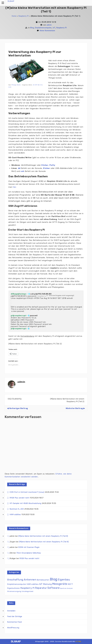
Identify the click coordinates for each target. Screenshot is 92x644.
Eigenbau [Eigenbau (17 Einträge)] (64, 580)
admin (49, 25)
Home (14, 16)
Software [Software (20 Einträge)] (53, 588)
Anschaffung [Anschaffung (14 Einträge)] (15, 580)
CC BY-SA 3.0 (38, 85)
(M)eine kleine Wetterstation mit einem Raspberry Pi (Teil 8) (43, 536)
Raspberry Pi (24, 16)
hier (14, 187)
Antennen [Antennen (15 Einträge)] (30, 580)
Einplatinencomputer (43, 28)
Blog (32, 28)
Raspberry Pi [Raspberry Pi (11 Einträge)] (27, 588)
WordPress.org (13, 628)
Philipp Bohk (16, 85)
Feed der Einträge (15, 616)
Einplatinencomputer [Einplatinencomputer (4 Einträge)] (17, 584)
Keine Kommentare (47, 31)
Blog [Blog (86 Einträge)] (54, 579)
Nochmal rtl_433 (17, 509)
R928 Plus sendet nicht (20, 498)
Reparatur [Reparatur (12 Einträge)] (41, 588)
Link (10, 87)
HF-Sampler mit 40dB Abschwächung (25, 503)
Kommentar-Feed (14, 622)
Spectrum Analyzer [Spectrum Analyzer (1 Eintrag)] (67, 588)
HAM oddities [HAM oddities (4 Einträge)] (33, 584)
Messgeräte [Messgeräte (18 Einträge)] (60, 584)
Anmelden (11, 611)
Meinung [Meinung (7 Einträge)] (47, 584)
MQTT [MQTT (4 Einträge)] (70, 584)
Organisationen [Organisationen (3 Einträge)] (13, 588)
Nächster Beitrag (74, 408)
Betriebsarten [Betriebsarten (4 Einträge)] (43, 580)
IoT (54, 28)
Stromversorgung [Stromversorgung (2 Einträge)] (14, 591)
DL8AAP (11, 1)
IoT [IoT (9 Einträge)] (41, 584)
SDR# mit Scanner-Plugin (29, 547)
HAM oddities (15, 515)
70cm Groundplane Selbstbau (29, 553)
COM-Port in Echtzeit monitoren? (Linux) (27, 492)
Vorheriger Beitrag (19, 408)
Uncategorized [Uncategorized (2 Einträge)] (27, 591)
